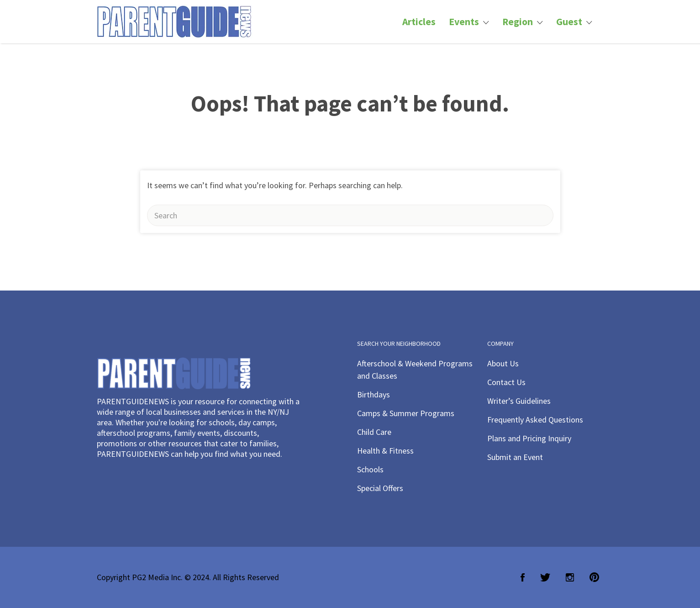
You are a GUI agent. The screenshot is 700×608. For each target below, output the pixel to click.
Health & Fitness (385, 451)
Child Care (374, 432)
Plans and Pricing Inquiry (529, 438)
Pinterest (594, 577)
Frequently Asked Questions (535, 420)
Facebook (523, 577)
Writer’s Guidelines (519, 401)
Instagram (570, 577)
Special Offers (380, 488)
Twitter (545, 577)
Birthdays (374, 394)
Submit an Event (515, 457)
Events (464, 22)
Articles (419, 22)
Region (518, 22)
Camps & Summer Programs (406, 413)
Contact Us (506, 382)
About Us (503, 363)
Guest (569, 22)
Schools (370, 469)
